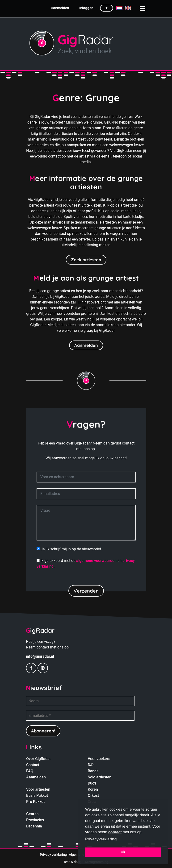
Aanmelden (86, 345)
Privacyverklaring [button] (101, 839)
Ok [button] (123, 852)
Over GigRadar (39, 759)
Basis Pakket (37, 795)
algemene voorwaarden (96, 561)
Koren (93, 789)
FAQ (30, 771)
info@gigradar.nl (40, 656)
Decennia (34, 826)
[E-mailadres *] (80, 716)
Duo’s (92, 783)
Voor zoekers (99, 759)
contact (115, 832)
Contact (33, 765)
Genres (32, 814)
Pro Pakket (35, 802)
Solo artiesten (100, 777)
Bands (93, 771)
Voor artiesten (38, 789)
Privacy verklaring (53, 855)
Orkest (93, 795)
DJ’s (91, 765)
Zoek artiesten (86, 260)
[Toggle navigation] (141, 8)
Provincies (35, 820)
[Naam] (80, 701)
